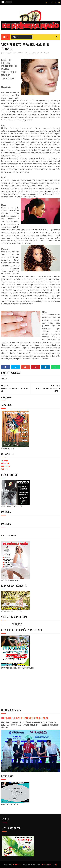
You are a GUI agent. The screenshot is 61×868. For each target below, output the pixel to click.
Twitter (5, 460)
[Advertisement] (22, 689)
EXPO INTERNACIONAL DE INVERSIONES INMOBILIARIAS (25, 718)
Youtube (5, 469)
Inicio (6, 37)
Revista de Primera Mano (49, 864)
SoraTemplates (16, 864)
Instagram (6, 466)
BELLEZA (47, 53)
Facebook (5, 463)
